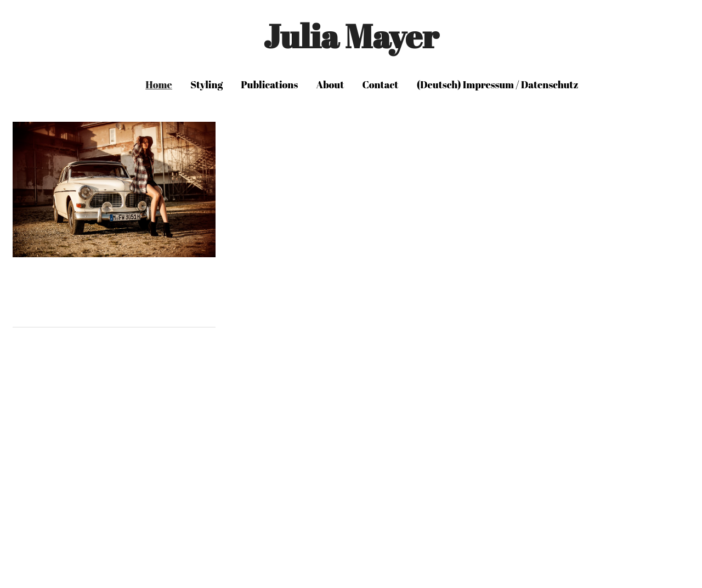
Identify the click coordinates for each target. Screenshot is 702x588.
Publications (269, 84)
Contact (381, 84)
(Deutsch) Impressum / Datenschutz (498, 84)
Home (159, 84)
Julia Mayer (351, 36)
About (330, 84)
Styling (206, 84)
